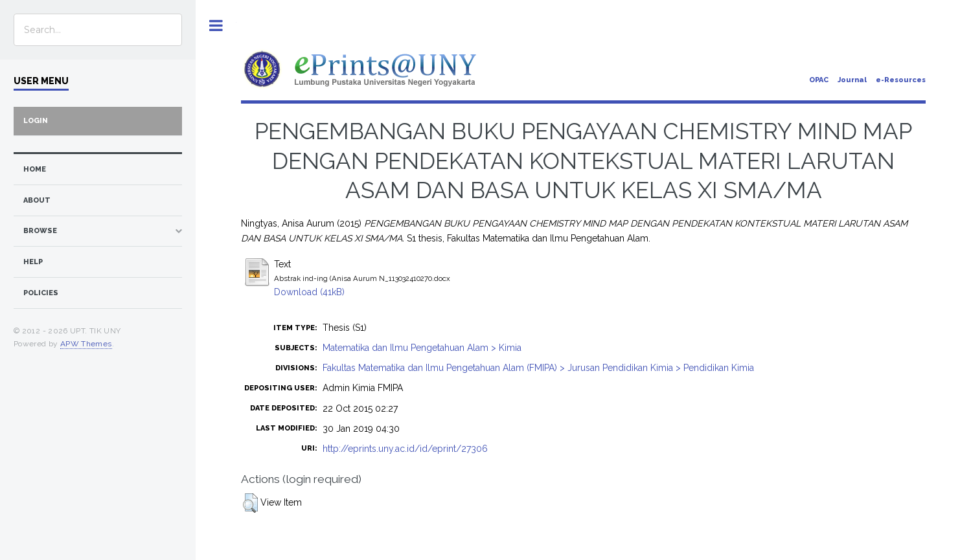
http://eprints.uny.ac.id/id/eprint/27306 (405, 449)
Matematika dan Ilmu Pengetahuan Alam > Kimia (422, 348)
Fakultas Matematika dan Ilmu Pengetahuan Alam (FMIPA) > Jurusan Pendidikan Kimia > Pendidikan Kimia (538, 368)
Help (33, 262)
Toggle (216, 26)
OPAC (819, 80)
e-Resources (901, 80)
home (35, 169)
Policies (41, 293)
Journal (852, 80)
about (37, 200)
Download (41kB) (309, 292)
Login (36, 121)
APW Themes (86, 344)
